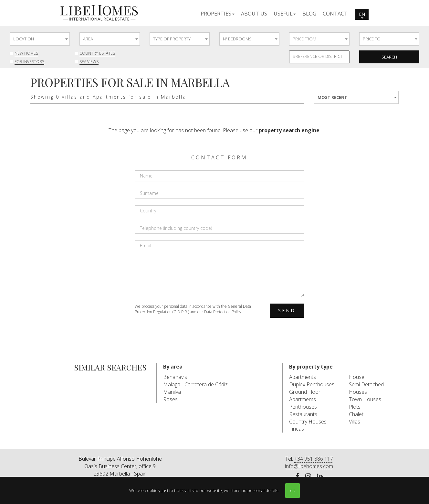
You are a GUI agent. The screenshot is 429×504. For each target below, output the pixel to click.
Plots (355, 407)
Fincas (297, 429)
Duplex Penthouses (312, 384)
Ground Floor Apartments (305, 396)
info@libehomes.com (309, 466)
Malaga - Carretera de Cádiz (195, 384)
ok (292, 490)
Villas (355, 422)
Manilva (172, 392)
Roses (170, 399)
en (362, 15)
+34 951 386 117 (314, 459)
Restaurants (303, 414)
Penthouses (303, 407)
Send (287, 311)
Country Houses (308, 422)
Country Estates (97, 53)
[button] (218, 13)
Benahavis (175, 377)
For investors (29, 62)
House (357, 377)
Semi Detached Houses (366, 388)
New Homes (26, 53)
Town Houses (365, 399)
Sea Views (89, 62)
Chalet (356, 414)
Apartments (303, 377)
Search (389, 57)
